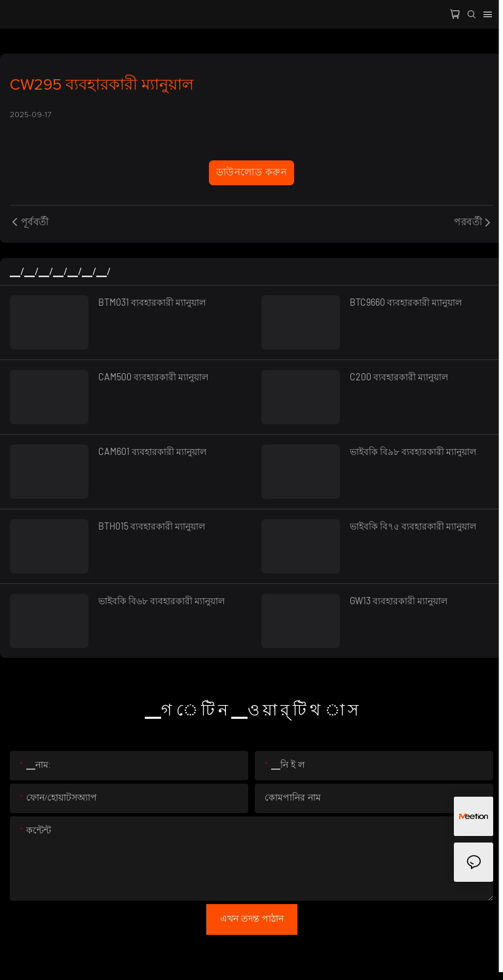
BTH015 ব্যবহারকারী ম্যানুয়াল (152, 526)
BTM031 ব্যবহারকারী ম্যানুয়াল (152, 302)
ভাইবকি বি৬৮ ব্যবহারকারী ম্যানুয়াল (161, 601)
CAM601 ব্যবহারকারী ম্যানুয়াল (152, 451)
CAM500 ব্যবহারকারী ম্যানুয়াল (153, 377)
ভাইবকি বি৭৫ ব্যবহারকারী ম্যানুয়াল (413, 526)
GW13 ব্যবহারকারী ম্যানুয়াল (399, 601)
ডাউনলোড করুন (251, 172)
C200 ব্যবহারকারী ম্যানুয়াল (399, 377)
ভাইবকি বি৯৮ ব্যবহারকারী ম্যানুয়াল (413, 451)
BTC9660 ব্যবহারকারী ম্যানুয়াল (406, 302)
